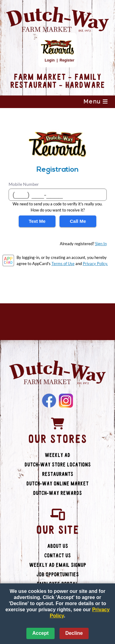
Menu (96, 101)
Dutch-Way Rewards (57, 493)
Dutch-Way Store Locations (58, 465)
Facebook (49, 401)
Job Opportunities (58, 575)
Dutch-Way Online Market (57, 484)
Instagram (66, 401)
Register (67, 60)
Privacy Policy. (95, 264)
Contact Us (57, 556)
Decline (74, 633)
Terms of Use (63, 264)
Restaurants (58, 474)
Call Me (78, 221)
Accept (40, 633)
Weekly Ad (57, 455)
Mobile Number (24, 184)
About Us (58, 546)
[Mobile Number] (58, 195)
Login (50, 60)
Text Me (37, 221)
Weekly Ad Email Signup (58, 565)
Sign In (101, 244)
